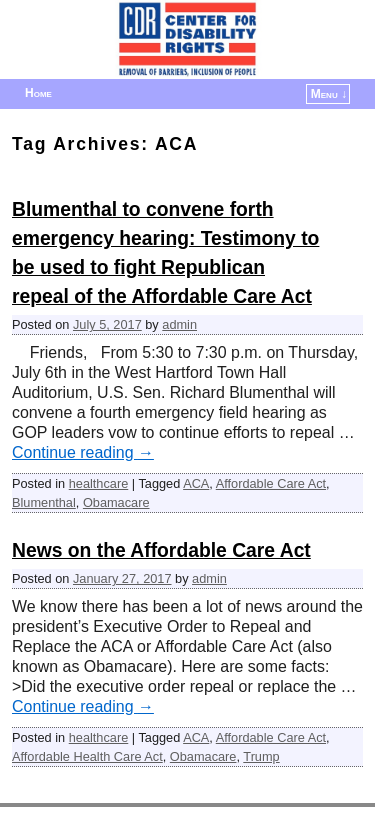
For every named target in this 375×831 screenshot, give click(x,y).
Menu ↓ (329, 94)
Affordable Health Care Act (87, 756)
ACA (196, 483)
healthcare (99, 483)
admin (179, 324)
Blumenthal (44, 502)
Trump (261, 756)
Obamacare (116, 502)
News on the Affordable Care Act (161, 550)
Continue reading (83, 452)
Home (38, 93)
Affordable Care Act (271, 483)
